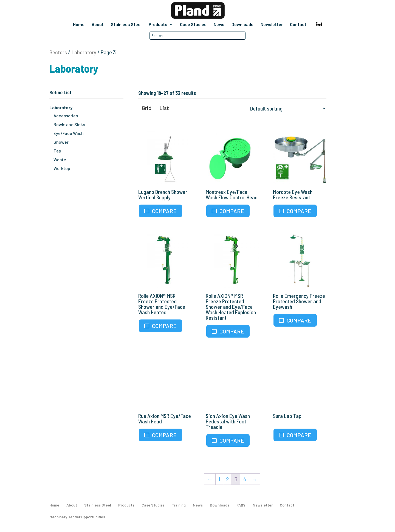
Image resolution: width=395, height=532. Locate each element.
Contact (298, 25)
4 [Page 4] (245, 479)
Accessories (66, 116)
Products (158, 25)
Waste (60, 159)
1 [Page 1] (219, 479)
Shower (61, 142)
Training (179, 505)
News (219, 25)
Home (79, 25)
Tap (57, 151)
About (98, 25)
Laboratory (84, 52)
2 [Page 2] (227, 479)
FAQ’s (241, 505)
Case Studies (193, 25)
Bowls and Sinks (69, 124)
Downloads (242, 25)
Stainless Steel (126, 25)
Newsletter (272, 25)
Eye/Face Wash (69, 133)
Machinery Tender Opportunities (77, 517)
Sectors (58, 52)
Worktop (62, 168)
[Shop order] (287, 108)
